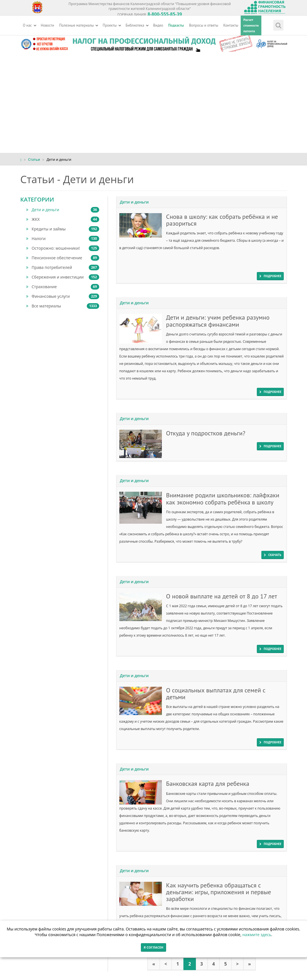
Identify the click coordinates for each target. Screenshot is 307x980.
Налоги (63, 239)
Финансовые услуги (63, 296)
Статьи (34, 160)
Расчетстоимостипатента (251, 25)
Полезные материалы (79, 25)
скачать (273, 555)
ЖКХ (63, 219)
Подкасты (176, 25)
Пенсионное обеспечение (63, 258)
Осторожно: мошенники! (63, 248)
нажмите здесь (257, 935)
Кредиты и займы (63, 229)
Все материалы (63, 306)
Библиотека (137, 25)
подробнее (270, 276)
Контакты (231, 25)
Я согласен (153, 947)
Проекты (112, 25)
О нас (30, 25)
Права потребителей (63, 268)
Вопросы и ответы (204, 25)
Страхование (63, 287)
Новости (47, 25)
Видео (158, 25)
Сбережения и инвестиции (63, 277)
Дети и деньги (63, 210)
